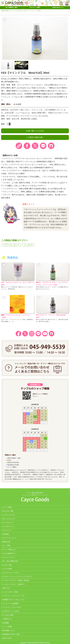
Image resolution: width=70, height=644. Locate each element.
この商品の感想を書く (35, 137)
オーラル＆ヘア (8, 523)
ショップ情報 (7, 627)
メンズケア (28, 245)
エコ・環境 (6, 546)
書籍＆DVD (6, 542)
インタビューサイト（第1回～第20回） (16, 580)
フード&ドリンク (8, 526)
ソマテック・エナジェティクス (13, 596)
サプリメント (7, 530)
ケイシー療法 (7, 507)
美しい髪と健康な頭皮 (10, 561)
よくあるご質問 (8, 615)
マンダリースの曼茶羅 (10, 603)
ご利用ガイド (7, 619)
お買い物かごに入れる (35, 131)
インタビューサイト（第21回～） (14, 584)
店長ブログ (6, 588)
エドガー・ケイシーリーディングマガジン (17, 576)
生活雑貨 (6, 534)
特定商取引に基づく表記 (11, 634)
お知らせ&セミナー (58, 7)
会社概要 (6, 623)
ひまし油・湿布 (8, 511)
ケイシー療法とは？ (10, 549)
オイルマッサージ (9, 557)
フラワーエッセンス (11, 245)
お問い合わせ (7, 638)
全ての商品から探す (12, 7)
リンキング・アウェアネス (12, 607)
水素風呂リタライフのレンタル (13, 600)
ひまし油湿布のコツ (10, 553)
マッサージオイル (9, 515)
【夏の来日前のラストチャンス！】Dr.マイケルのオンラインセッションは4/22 (21, 11)
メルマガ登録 (7, 569)
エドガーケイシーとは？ (11, 573)
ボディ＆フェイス (9, 519)
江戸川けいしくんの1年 (11, 611)
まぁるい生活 (7, 565)
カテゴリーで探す (35, 7)
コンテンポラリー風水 (10, 592)
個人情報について (9, 630)
